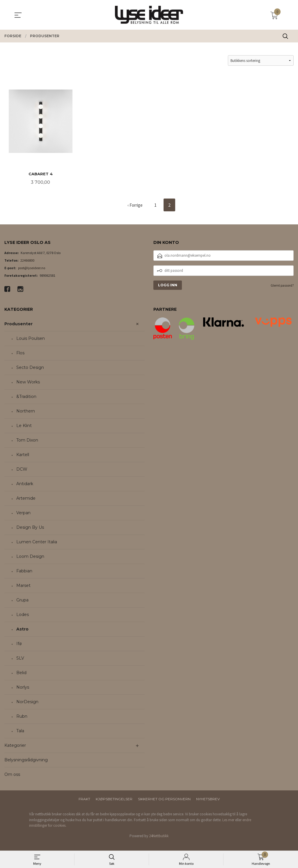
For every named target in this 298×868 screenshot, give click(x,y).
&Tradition (26, 397)
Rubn (22, 717)
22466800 (27, 261)
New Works (28, 382)
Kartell (23, 455)
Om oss (12, 775)
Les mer (228, 820)
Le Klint (24, 426)
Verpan (23, 513)
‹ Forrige (135, 206)
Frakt (84, 799)
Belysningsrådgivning (26, 760)
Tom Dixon (27, 440)
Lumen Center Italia (37, 542)
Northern (26, 411)
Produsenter (18, 324)
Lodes (23, 615)
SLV (20, 658)
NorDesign (27, 702)
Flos (20, 353)
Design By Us (30, 528)
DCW (22, 469)
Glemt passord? (282, 286)
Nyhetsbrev (208, 799)
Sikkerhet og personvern (164, 799)
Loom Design (30, 557)
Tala (20, 731)
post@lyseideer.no (32, 268)
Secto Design (30, 368)
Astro (22, 629)
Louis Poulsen (31, 339)
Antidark (25, 484)
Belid (21, 673)
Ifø (19, 644)
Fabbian (24, 571)
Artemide (26, 499)
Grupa (22, 600)
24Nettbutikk (159, 836)
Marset (23, 586)
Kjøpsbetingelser (114, 799)
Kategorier (15, 746)
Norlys (23, 687)
